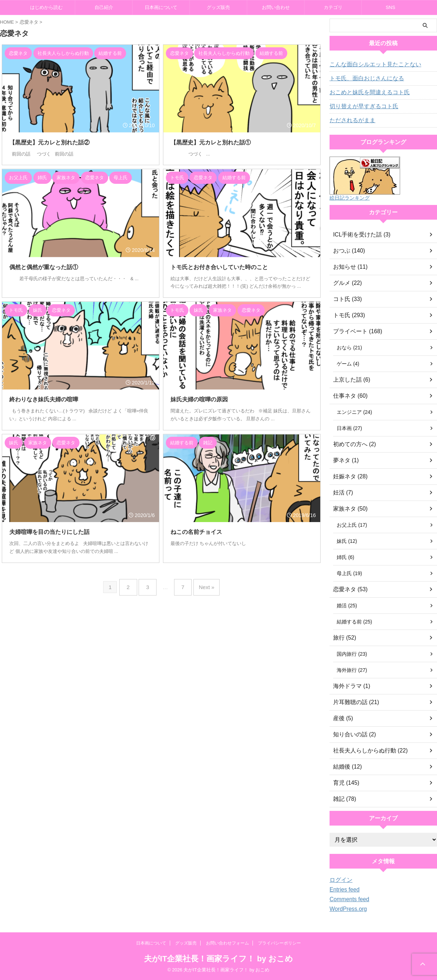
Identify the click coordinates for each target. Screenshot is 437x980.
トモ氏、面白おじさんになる (362, 78)
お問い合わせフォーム (227, 943)
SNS (391, 7)
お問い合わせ (276, 7)
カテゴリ (333, 7)
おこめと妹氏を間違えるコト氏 (365, 92)
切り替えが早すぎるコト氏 (360, 106)
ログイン (340, 880)
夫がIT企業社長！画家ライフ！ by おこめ (218, 959)
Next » (202, 585)
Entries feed (343, 890)
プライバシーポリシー (279, 943)
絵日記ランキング (350, 198)
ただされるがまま (350, 120)
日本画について (161, 7)
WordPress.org (346, 909)
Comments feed (347, 899)
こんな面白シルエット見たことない (370, 64)
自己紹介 (104, 7)
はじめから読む (46, 7)
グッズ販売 (218, 7)
